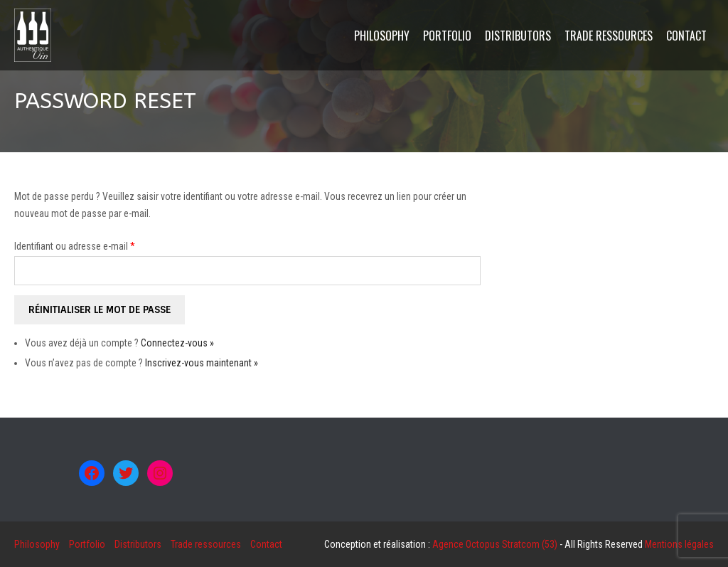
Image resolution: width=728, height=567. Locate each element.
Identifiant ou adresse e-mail (75, 246)
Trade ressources (206, 544)
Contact (266, 544)
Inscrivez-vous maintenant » (202, 363)
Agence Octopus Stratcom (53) (495, 544)
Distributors (138, 544)
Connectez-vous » (177, 343)
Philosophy (37, 544)
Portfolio (87, 544)
